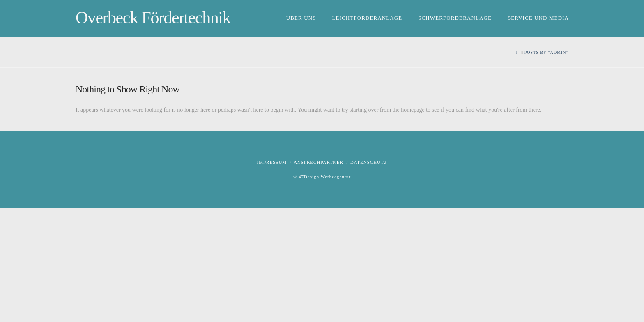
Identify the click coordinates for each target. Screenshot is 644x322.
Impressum (272, 162)
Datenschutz (369, 162)
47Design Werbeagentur (325, 177)
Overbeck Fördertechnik (153, 18)
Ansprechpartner (319, 162)
